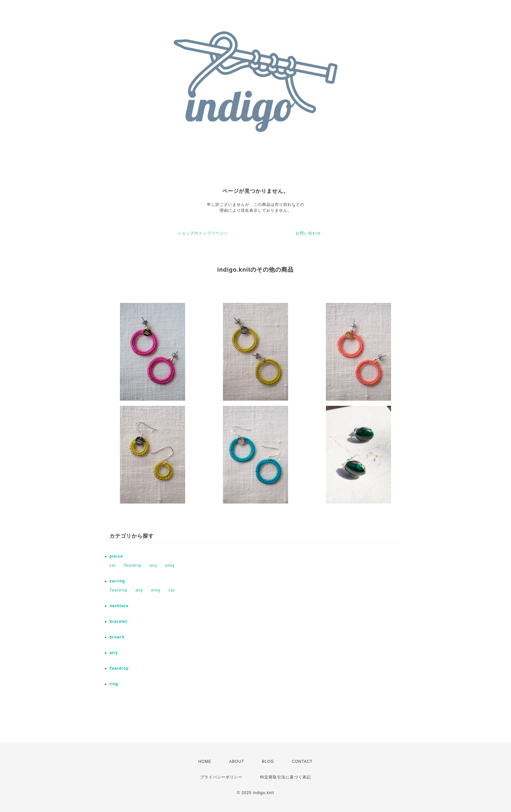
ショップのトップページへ (203, 233)
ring (114, 684)
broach (117, 637)
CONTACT (302, 762)
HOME (205, 762)
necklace (119, 606)
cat (113, 565)
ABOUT (237, 762)
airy (153, 565)
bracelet (118, 621)
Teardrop (132, 565)
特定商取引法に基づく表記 (285, 777)
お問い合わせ (308, 233)
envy (170, 565)
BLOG (268, 762)
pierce (116, 556)
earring (117, 581)
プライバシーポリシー (221, 777)
